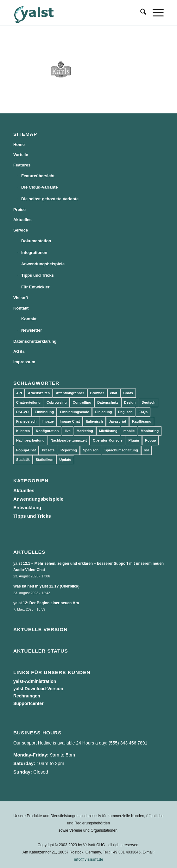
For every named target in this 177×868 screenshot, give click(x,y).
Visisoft (21, 298)
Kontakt (21, 308)
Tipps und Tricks (38, 275)
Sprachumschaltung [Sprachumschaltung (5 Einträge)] (121, 450)
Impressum (24, 362)
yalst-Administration (35, 681)
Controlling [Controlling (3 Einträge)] (82, 402)
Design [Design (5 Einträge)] (130, 402)
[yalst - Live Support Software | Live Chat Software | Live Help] (73, 13)
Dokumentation (36, 241)
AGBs (19, 351)
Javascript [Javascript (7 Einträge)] (117, 421)
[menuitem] (140, 13)
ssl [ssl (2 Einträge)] (146, 450)
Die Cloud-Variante (40, 187)
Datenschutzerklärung (35, 341)
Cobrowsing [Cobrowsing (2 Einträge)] (57, 402)
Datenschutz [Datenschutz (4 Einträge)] (107, 402)
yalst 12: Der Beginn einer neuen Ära (46, 603)
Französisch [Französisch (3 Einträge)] (26, 421)
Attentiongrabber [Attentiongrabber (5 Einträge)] (70, 393)
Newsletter (32, 330)
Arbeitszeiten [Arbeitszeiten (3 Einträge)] (39, 393)
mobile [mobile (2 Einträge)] (129, 431)
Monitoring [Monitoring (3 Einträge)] (150, 431)
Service (21, 230)
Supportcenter (28, 703)
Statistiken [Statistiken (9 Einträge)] (45, 460)
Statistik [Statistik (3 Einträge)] (23, 460)
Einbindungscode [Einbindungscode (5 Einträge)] (74, 412)
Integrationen (34, 253)
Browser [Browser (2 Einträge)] (97, 393)
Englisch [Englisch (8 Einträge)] (125, 412)
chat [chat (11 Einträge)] (114, 393)
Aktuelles (22, 220)
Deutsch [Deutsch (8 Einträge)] (148, 402)
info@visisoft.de (88, 859)
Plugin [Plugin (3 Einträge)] (134, 440)
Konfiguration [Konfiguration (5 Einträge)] (47, 431)
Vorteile (21, 155)
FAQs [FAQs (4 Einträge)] (143, 412)
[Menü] (155, 13)
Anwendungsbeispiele (43, 264)
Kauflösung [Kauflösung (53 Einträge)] (142, 421)
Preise (19, 210)
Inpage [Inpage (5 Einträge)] (48, 421)
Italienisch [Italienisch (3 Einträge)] (94, 421)
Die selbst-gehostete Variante (50, 199)
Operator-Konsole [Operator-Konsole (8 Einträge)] (108, 440)
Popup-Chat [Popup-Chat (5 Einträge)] (26, 450)
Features (22, 165)
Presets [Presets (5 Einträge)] (48, 450)
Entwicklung (27, 507)
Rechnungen (27, 696)
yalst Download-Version (38, 689)
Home (19, 145)
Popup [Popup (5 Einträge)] (150, 440)
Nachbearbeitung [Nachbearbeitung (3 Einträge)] (30, 440)
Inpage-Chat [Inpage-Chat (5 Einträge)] (70, 421)
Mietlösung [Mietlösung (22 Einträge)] (108, 431)
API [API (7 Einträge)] (19, 393)
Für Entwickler (35, 287)
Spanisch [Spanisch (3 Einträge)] (91, 450)
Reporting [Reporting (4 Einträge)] (69, 450)
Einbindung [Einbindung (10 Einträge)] (44, 412)
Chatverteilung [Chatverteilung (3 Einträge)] (28, 402)
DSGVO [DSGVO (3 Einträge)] (22, 412)
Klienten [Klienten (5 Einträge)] (23, 431)
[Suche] (140, 13)
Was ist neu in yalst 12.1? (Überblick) (46, 586)
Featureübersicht (38, 176)
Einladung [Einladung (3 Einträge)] (103, 412)
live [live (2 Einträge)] (67, 431)
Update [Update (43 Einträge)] (65, 460)
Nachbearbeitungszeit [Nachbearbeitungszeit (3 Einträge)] (69, 440)
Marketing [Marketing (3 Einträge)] (85, 431)
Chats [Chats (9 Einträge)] (128, 393)
